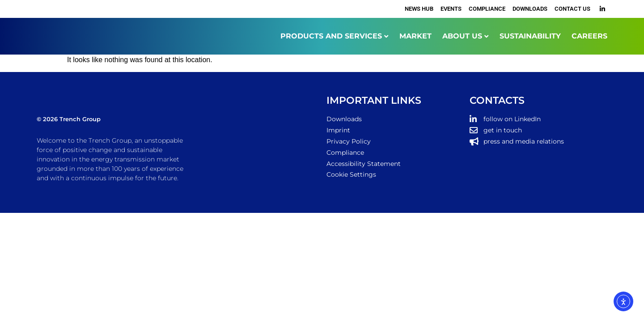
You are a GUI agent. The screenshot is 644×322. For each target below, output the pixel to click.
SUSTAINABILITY (530, 36)
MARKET (415, 36)
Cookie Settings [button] (351, 174)
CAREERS (589, 36)
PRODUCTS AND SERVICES (331, 36)
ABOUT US (462, 36)
